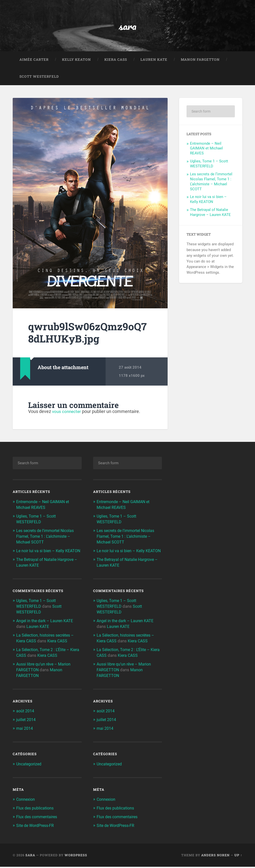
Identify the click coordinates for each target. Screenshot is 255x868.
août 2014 (26, 714)
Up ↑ (238, 856)
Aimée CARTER (34, 61)
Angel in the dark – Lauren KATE (46, 625)
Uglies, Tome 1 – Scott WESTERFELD (209, 165)
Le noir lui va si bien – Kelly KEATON (208, 201)
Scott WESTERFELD (39, 78)
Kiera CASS (116, 61)
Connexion (26, 801)
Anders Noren (215, 856)
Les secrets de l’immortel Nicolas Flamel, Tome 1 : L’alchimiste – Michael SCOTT (211, 183)
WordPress (76, 856)
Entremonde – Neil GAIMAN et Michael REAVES (206, 150)
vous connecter (67, 413)
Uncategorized (30, 766)
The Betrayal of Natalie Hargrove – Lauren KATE (210, 213)
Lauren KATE (154, 61)
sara (128, 26)
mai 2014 (25, 731)
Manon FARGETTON (200, 61)
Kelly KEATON (76, 61)
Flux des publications (36, 810)
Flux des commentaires (38, 818)
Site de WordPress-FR (37, 827)
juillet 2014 (27, 722)
